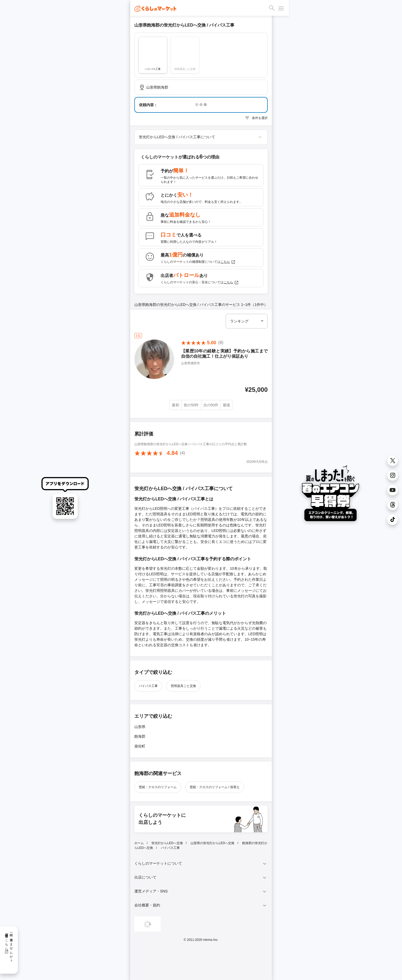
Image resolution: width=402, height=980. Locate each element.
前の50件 (191, 405)
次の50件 (211, 405)
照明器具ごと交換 (183, 686)
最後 (226, 405)
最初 (176, 405)
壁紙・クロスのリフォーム (158, 787)
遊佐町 (140, 746)
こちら (228, 262)
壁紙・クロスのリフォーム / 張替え (215, 787)
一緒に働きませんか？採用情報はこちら (9, 946)
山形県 (140, 727)
